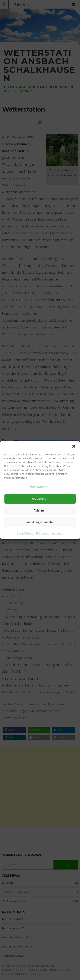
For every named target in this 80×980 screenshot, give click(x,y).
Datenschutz (43, 533)
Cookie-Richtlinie (25, 533)
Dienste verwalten (39, 487)
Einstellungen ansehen (40, 522)
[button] (74, 446)
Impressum (57, 533)
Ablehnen (40, 510)
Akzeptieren (40, 499)
